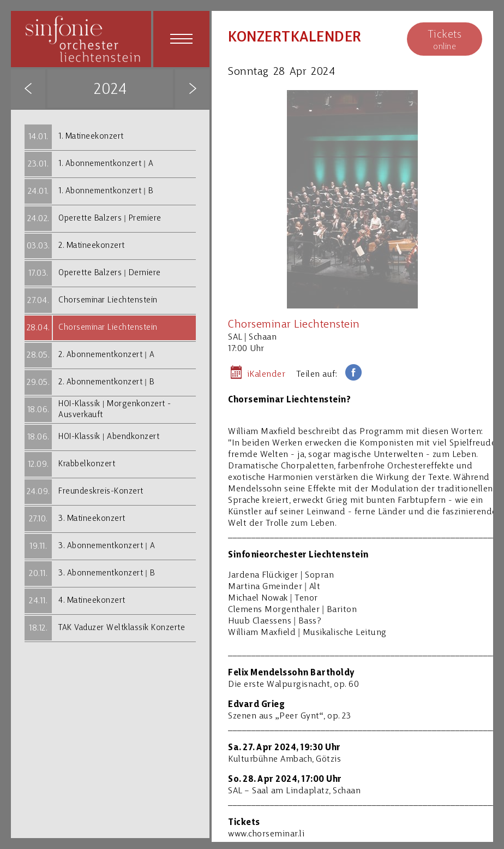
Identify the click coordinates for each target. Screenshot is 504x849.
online (445, 40)
